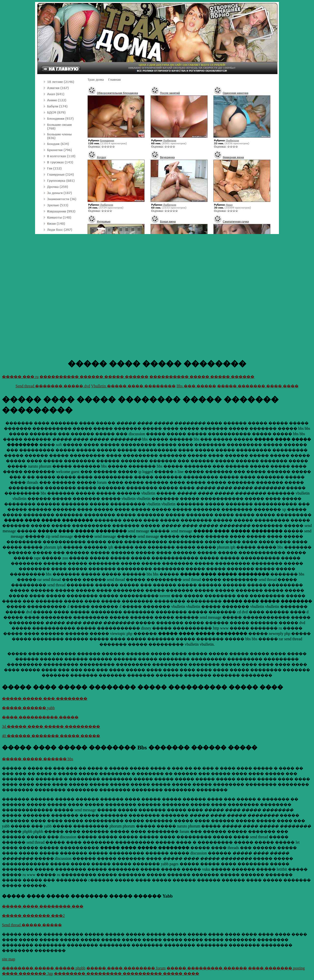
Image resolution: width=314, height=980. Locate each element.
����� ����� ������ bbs (38, 759)
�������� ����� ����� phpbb (44, 968)
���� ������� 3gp (27, 973)
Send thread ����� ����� (32, 925)
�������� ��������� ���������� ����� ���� (127, 973)
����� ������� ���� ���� (258, 386)
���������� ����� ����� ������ (202, 377)
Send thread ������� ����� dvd (53, 386)
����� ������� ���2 (33, 916)
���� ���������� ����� (40, 717)
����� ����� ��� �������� (45, 699)
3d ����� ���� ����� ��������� (51, 726)
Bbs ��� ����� (196, 386)
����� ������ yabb (28, 708)
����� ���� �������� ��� (43, 906)
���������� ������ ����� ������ (94, 377)
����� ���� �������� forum (126, 968)
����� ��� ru (20, 377)
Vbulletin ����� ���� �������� (133, 386)
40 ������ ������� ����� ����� (51, 736)
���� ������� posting (276, 968)
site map (9, 959)
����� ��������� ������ (207, 968)
